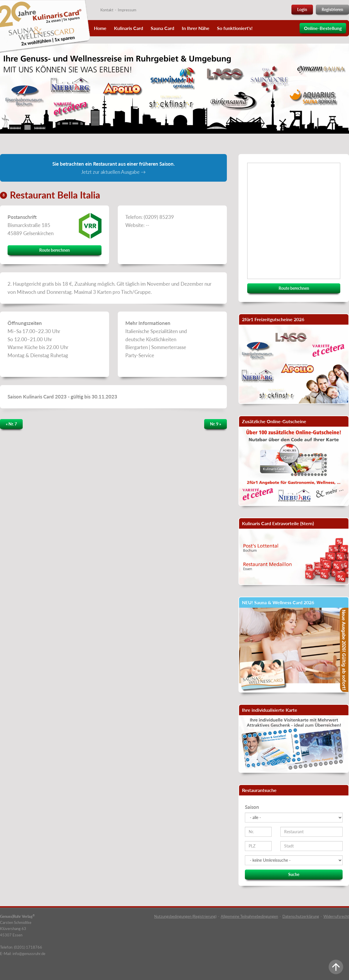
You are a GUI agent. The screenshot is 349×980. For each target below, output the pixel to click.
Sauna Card (162, 28)
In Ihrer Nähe (196, 28)
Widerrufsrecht (336, 916)
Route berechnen (55, 250)
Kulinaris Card (129, 28)
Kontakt (107, 10)
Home (100, 28)
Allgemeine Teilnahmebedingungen (249, 916)
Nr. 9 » (216, 424)
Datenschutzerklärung (301, 916)
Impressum (127, 10)
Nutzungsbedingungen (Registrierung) (185, 916)
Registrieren (332, 9)
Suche (294, 874)
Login (302, 9)
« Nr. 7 (11, 424)
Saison (252, 807)
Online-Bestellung (323, 28)
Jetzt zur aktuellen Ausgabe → (113, 172)
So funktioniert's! (235, 28)
